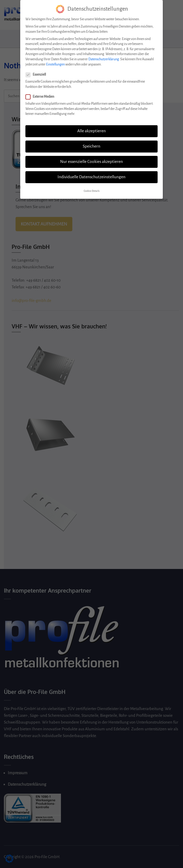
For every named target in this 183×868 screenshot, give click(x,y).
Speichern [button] (92, 144)
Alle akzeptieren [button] (92, 128)
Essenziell (37, 72)
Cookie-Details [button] (92, 188)
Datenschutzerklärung (104, 57)
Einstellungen (55, 62)
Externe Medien (41, 94)
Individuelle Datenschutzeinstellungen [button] (92, 174)
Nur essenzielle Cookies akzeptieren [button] (92, 159)
